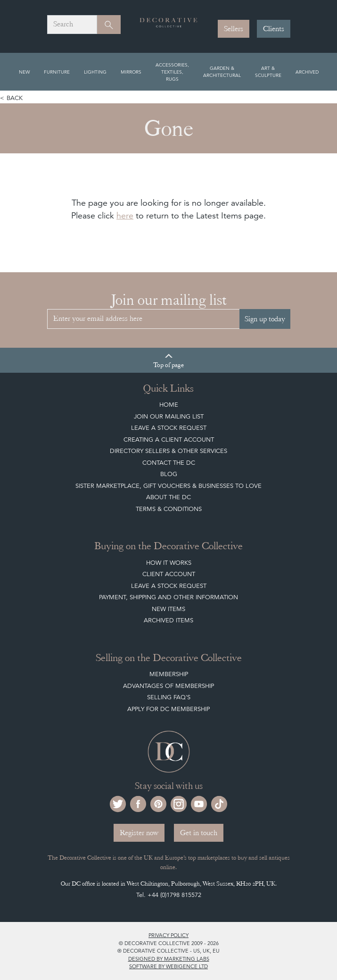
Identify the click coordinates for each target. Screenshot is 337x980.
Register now (139, 833)
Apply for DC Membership (168, 709)
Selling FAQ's (169, 697)
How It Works (169, 563)
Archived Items (168, 620)
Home (169, 405)
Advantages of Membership (168, 686)
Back (15, 98)
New (24, 72)
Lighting (95, 72)
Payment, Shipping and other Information (168, 597)
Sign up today (265, 319)
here (125, 215)
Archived (307, 72)
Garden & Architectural (222, 71)
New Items (168, 609)
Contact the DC (169, 463)
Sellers (234, 29)
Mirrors (131, 72)
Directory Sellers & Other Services (168, 451)
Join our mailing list (169, 416)
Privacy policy (168, 935)
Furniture (57, 72)
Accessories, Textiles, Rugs (172, 72)
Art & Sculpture (268, 71)
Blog (169, 474)
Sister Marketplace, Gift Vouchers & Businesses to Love (168, 486)
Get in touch (199, 833)
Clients (274, 29)
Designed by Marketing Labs (169, 959)
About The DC (168, 497)
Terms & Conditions (169, 509)
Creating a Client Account (169, 440)
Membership (169, 674)
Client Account (169, 574)
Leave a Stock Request (169, 428)
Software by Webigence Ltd (168, 966)
